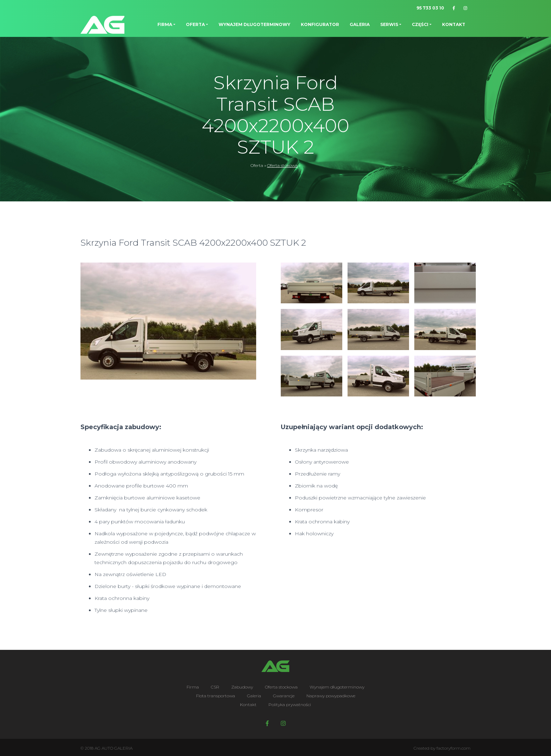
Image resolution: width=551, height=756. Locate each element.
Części (420, 24)
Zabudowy (242, 687)
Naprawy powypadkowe (331, 696)
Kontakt (454, 24)
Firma (165, 24)
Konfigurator (320, 24)
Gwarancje (284, 696)
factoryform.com (453, 748)
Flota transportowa (216, 696)
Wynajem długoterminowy (254, 24)
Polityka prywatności (290, 705)
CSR (215, 687)
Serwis (389, 24)
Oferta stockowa (281, 687)
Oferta (195, 24)
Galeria (360, 24)
